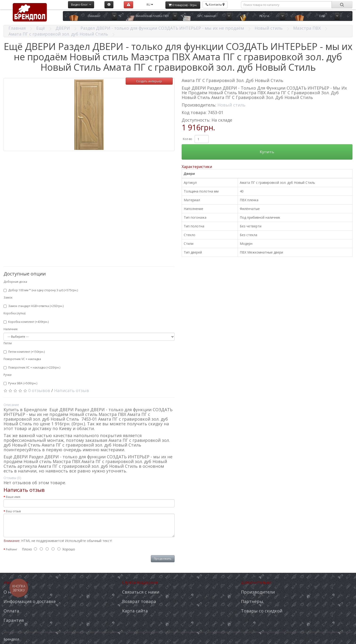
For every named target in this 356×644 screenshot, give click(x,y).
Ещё (322, 16)
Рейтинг (12, 549)
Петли (8, 343)
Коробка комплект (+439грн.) (26, 322)
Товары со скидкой (262, 611)
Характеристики (197, 167)
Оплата (11, 611)
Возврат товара (139, 601)
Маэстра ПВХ (307, 28)
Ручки (8, 375)
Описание (11, 405)
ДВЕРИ (63, 28)
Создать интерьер (149, 81)
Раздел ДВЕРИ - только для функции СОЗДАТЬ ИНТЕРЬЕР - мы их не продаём (162, 28)
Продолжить (163, 559)
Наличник (11, 329)
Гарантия (14, 620)
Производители (258, 592)
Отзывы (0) (12, 478)
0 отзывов (39, 390)
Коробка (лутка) (14, 313)
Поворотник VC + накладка (22, 359)
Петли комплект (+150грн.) (24, 352)
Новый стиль (269, 28)
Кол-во (188, 139)
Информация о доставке (30, 601)
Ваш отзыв (13, 511)
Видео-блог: (81, 5)
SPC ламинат (207, 16)
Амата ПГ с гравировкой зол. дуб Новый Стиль (58, 34)
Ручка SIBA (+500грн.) (20, 383)
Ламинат (94, 16)
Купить (267, 152)
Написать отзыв (72, 390)
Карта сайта (135, 611)
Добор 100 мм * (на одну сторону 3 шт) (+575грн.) (41, 290)
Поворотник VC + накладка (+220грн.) (32, 367)
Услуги (264, 16)
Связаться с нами (141, 592)
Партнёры (252, 601)
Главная (17, 28)
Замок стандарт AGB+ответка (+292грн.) (34, 306)
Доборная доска (15, 282)
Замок (8, 297)
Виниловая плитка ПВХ (152, 16)
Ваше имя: (13, 497)
